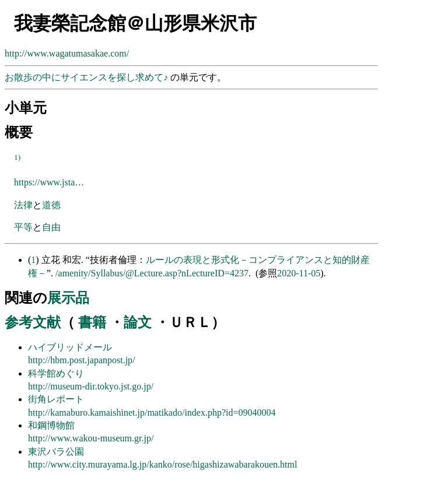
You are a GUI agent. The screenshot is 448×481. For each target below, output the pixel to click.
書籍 (92, 322)
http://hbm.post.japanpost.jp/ (82, 360)
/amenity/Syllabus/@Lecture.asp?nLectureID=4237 (152, 273)
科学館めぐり (56, 373)
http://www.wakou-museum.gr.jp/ (91, 438)
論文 (138, 322)
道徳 (51, 205)
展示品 (68, 298)
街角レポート (56, 399)
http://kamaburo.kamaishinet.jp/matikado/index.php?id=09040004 (152, 412)
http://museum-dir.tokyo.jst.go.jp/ (91, 386)
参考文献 (33, 322)
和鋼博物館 (51, 425)
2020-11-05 (299, 273)
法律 (23, 205)
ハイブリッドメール (70, 347)
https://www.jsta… (49, 182)
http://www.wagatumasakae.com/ (67, 53)
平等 (23, 227)
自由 (51, 227)
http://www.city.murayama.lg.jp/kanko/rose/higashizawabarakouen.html (162, 464)
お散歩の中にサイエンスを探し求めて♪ (87, 77)
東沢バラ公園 (56, 452)
